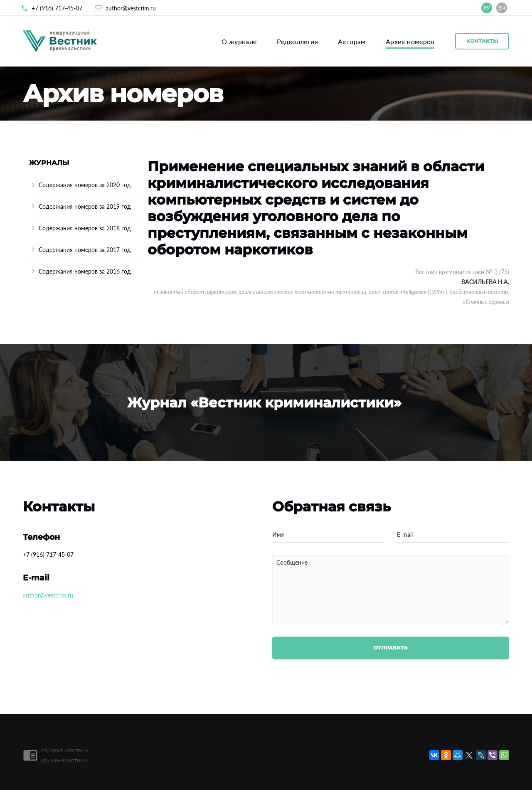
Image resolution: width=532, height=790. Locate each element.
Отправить (391, 648)
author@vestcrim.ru (131, 8)
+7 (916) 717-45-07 (57, 8)
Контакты (482, 41)
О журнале (239, 41)
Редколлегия (297, 41)
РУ (487, 8)
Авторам (352, 41)
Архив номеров (410, 41)
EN (502, 8)
